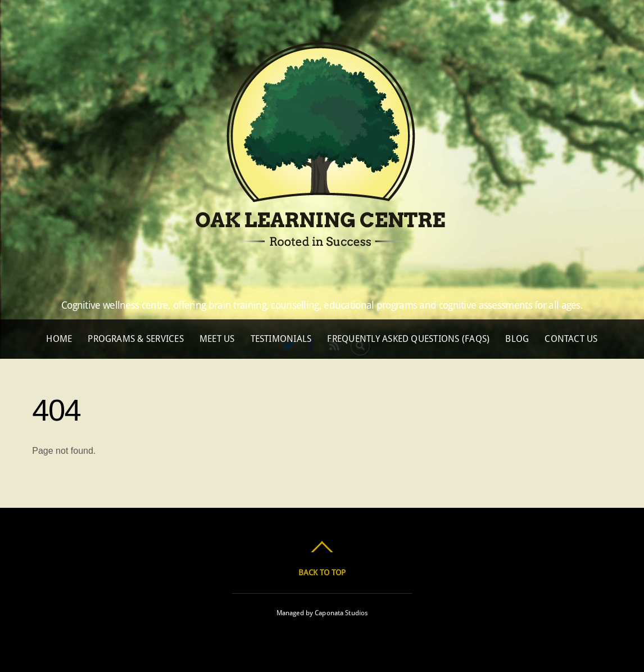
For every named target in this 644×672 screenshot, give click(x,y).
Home (59, 339)
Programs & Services (136, 339)
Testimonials (281, 339)
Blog (517, 339)
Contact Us (571, 339)
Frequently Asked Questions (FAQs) (408, 339)
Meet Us (217, 339)
